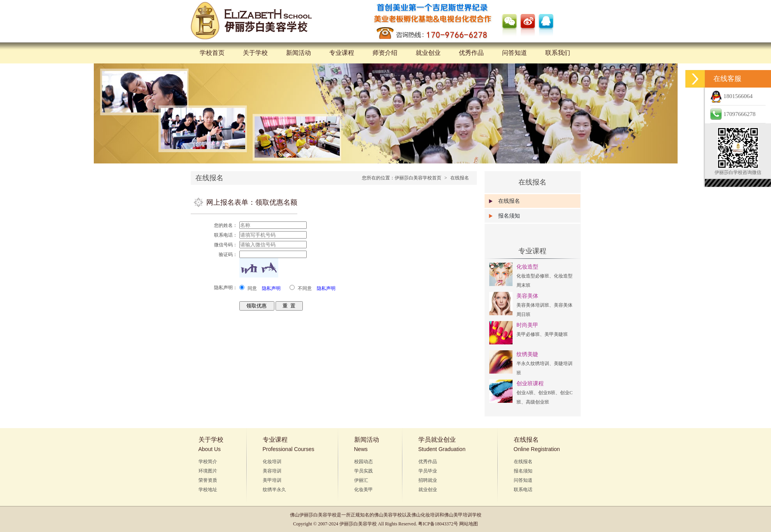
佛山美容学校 (388, 515)
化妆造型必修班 (533, 276)
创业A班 (525, 393)
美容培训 (272, 471)
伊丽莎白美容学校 (318, 515)
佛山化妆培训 (425, 515)
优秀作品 (471, 53)
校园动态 (364, 462)
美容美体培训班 (533, 305)
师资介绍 (385, 53)
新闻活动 (299, 53)
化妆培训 (272, 462)
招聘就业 (428, 480)
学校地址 (208, 490)
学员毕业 (428, 471)
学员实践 (364, 471)
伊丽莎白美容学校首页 (418, 178)
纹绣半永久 (274, 490)
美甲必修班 (528, 334)
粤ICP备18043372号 (438, 524)
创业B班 (547, 393)
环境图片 (208, 471)
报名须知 (509, 216)
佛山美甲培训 (458, 515)
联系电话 (523, 490)
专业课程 (342, 53)
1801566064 (731, 96)
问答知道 (515, 53)
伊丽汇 (361, 480)
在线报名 (460, 178)
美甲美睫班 (556, 334)
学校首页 (212, 53)
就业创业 (428, 53)
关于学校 (255, 53)
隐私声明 (271, 288)
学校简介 (208, 462)
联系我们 (558, 53)
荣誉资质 (208, 480)
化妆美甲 (364, 490)
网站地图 (469, 524)
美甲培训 (272, 480)
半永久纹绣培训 (533, 363)
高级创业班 (537, 402)
